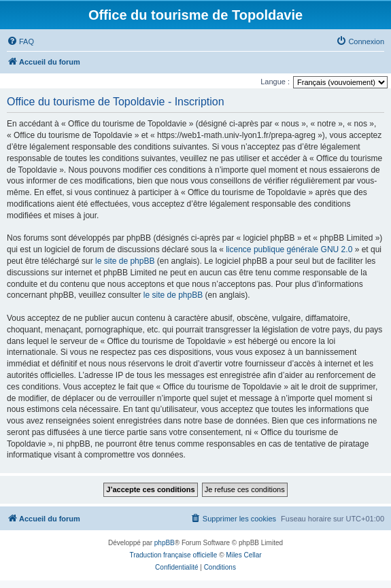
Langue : (275, 82)
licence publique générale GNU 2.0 (289, 249)
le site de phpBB (125, 261)
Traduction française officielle (173, 555)
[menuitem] (20, 41)
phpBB (165, 543)
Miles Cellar (243, 555)
